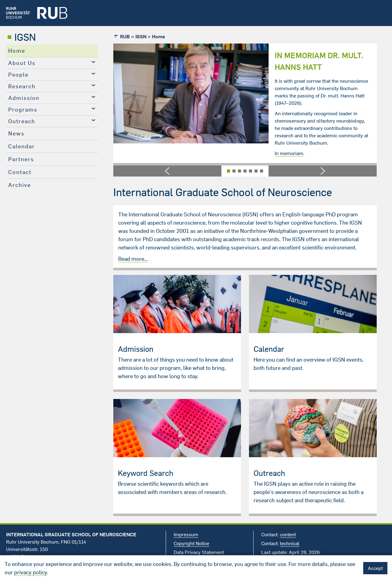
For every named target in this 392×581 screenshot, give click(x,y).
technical (290, 543)
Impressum (186, 534)
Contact (20, 172)
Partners (21, 159)
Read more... (133, 259)
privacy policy (30, 572)
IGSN (25, 37)
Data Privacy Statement (199, 552)
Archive (20, 185)
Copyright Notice (191, 543)
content (288, 534)
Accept (375, 568)
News (16, 133)
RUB (125, 36)
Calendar (22, 146)
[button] (167, 171)
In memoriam (289, 153)
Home (17, 51)
